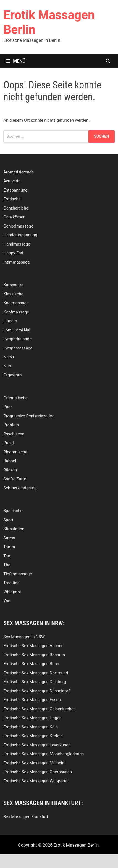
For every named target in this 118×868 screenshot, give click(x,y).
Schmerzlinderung (20, 488)
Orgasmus (13, 375)
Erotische (12, 199)
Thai (7, 565)
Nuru (8, 366)
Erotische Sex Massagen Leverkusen (37, 745)
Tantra (9, 547)
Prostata (11, 425)
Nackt (9, 357)
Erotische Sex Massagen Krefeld (33, 736)
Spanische (13, 511)
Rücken (10, 470)
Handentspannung (20, 235)
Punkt (9, 443)
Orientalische (15, 398)
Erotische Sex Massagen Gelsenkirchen (40, 709)
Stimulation (14, 529)
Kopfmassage (16, 312)
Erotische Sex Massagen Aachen (33, 646)
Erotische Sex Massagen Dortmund (36, 673)
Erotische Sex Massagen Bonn (31, 664)
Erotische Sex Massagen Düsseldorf (36, 691)
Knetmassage (16, 303)
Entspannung (15, 190)
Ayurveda (12, 181)
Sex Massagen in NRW (24, 637)
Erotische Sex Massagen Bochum (34, 655)
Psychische (14, 434)
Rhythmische (15, 452)
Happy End (13, 253)
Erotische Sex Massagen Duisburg (35, 682)
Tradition (11, 583)
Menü (16, 61)
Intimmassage (16, 262)
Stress (9, 538)
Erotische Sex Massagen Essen (32, 700)
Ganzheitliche (16, 208)
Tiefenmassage (18, 574)
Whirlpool (12, 592)
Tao (7, 556)
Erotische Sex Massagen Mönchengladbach (44, 754)
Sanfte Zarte (15, 479)
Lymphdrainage (17, 339)
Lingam (10, 321)
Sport (8, 520)
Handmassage (17, 244)
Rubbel (10, 461)
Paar (8, 407)
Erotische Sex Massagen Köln (31, 727)
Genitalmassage (18, 226)
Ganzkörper (14, 217)
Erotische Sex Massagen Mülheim (34, 763)
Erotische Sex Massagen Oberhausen (38, 772)
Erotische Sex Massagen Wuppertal (36, 781)
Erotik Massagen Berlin (76, 845)
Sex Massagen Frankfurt (26, 817)
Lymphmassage (18, 348)
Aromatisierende (19, 172)
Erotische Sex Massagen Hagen (32, 718)
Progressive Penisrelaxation (29, 416)
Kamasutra (13, 285)
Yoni (7, 601)
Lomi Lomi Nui (17, 330)
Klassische (13, 294)
